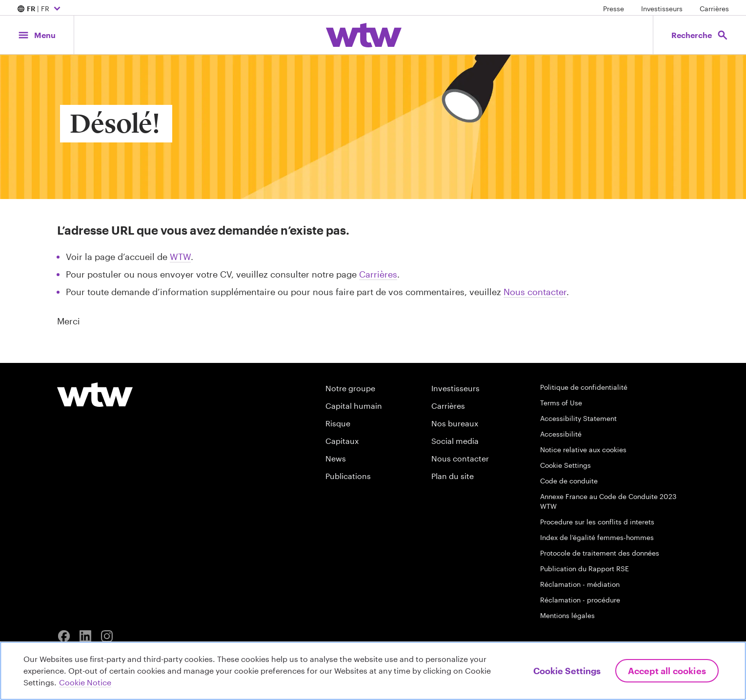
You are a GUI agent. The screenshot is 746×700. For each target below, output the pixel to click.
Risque (338, 423)
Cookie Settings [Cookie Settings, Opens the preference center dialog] (567, 671)
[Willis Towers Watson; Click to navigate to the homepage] (364, 35)
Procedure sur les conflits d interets (597, 522)
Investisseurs (662, 9)
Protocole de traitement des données (600, 553)
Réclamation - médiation (580, 584)
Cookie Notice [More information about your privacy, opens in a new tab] (85, 682)
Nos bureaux (455, 423)
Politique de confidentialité (584, 387)
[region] (373, 671)
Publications (348, 476)
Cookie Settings (565, 465)
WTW (180, 257)
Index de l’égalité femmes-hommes (597, 537)
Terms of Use (561, 403)
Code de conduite (569, 481)
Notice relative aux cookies (583, 450)
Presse (614, 9)
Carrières (714, 9)
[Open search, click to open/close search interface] (699, 35)
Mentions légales (567, 615)
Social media (455, 441)
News (336, 458)
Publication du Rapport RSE (585, 569)
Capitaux (342, 441)
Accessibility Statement (578, 418)
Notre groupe (350, 388)
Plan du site (453, 476)
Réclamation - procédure (580, 600)
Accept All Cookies (667, 671)
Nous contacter (535, 292)
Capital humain (354, 406)
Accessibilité (561, 434)
